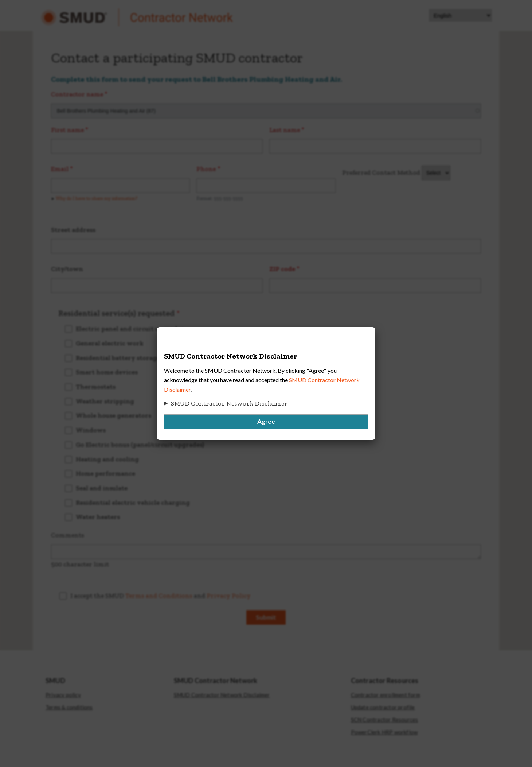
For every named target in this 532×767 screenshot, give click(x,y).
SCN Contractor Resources (385, 720)
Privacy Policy (229, 596)
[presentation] (325, 604)
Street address (73, 230)
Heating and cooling (107, 459)
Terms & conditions (69, 707)
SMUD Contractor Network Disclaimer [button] (229, 403)
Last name (285, 130)
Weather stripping (105, 401)
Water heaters (98, 517)
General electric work (110, 343)
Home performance (105, 473)
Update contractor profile (383, 707)
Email (60, 169)
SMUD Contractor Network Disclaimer (222, 695)
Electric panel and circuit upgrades (130, 329)
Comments (68, 535)
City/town (67, 269)
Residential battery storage (118, 358)
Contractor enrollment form (386, 695)
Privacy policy (63, 695)
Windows (91, 430)
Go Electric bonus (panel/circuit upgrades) (140, 445)
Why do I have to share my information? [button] (97, 198)
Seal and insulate (102, 488)
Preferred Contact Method (381, 173)
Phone (206, 169)
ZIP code (282, 269)
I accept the (161, 596)
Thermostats (96, 387)
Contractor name (77, 94)
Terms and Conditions (159, 596)
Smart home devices (107, 372)
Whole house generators (114, 415)
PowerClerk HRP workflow (384, 732)
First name (67, 130)
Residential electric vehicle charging (133, 503)
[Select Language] (460, 15)
